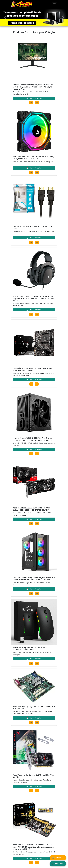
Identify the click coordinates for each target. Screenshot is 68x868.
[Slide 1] (34, 24)
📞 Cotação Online (58, 864)
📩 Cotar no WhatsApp (34, 98)
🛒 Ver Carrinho (58, 858)
